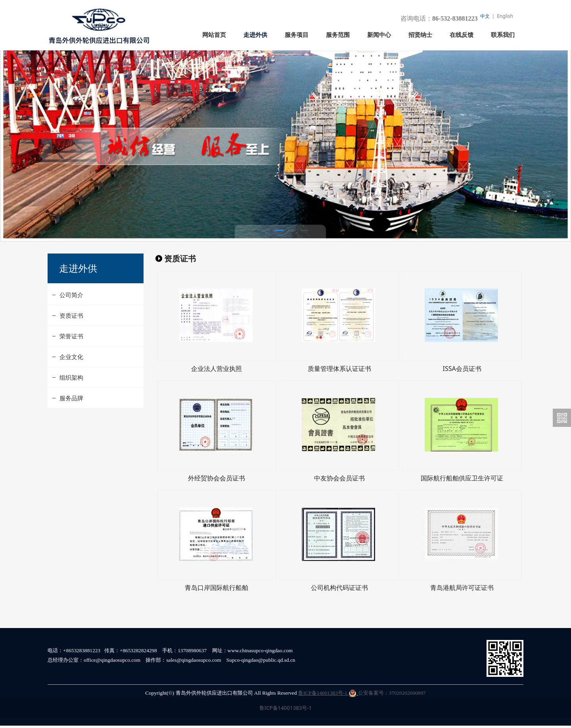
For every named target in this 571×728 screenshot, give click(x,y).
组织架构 (71, 394)
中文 (485, 16)
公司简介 (71, 311)
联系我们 (503, 35)
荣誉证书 (71, 353)
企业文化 (71, 373)
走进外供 (255, 35)
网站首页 (214, 35)
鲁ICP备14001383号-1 (327, 695)
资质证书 (71, 332)
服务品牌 (71, 415)
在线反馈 (462, 35)
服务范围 (338, 35)
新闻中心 (379, 35)
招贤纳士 (420, 35)
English (505, 16)
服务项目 (297, 35)
